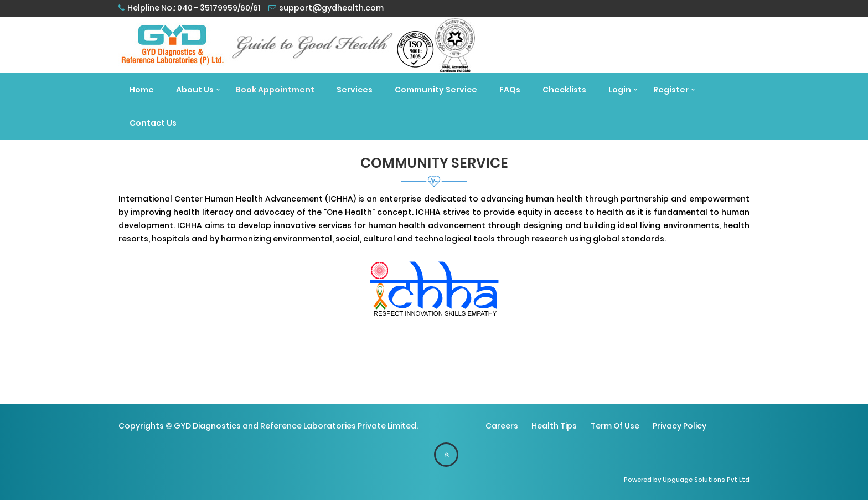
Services (355, 90)
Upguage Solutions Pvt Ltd (706, 480)
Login (620, 90)
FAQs (510, 90)
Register (671, 90)
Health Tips (554, 426)
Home (142, 90)
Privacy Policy (680, 426)
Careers (502, 426)
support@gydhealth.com (331, 8)
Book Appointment (275, 90)
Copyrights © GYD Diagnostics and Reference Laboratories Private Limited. (268, 426)
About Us (195, 90)
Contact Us (153, 123)
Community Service (436, 90)
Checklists (564, 90)
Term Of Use (615, 426)
